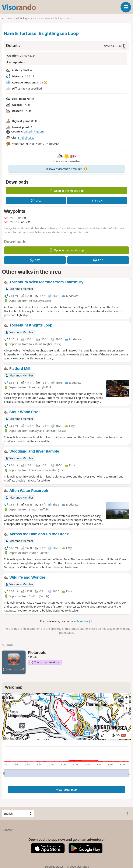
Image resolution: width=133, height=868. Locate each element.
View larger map (66, 790)
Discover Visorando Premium (67, 169)
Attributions (9, 738)
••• (3, 18)
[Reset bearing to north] (126, 709)
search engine (81, 621)
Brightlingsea (26, 138)
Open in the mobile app (67, 191)
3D (119, 735)
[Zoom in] (126, 697)
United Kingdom (33, 131)
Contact (8, 830)
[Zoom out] (126, 703)
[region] (66, 716)
